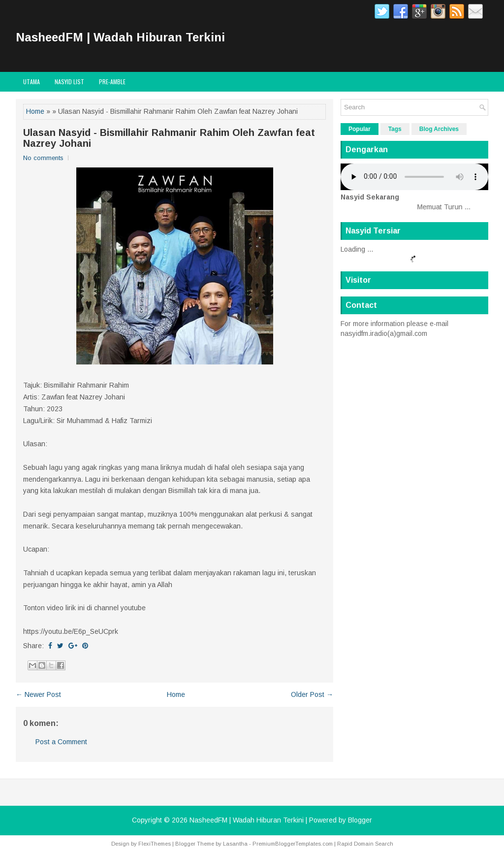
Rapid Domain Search (365, 844)
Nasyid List (69, 82)
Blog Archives (439, 129)
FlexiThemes (155, 844)
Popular (360, 129)
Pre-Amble (112, 82)
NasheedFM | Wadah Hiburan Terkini (120, 37)
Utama (31, 82)
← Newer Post (38, 694)
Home (35, 111)
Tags (395, 129)
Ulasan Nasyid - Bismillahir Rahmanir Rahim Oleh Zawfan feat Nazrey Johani (169, 138)
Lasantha (235, 844)
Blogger (360, 820)
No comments (43, 158)
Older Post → (312, 694)
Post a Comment (61, 742)
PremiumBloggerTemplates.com (293, 844)
